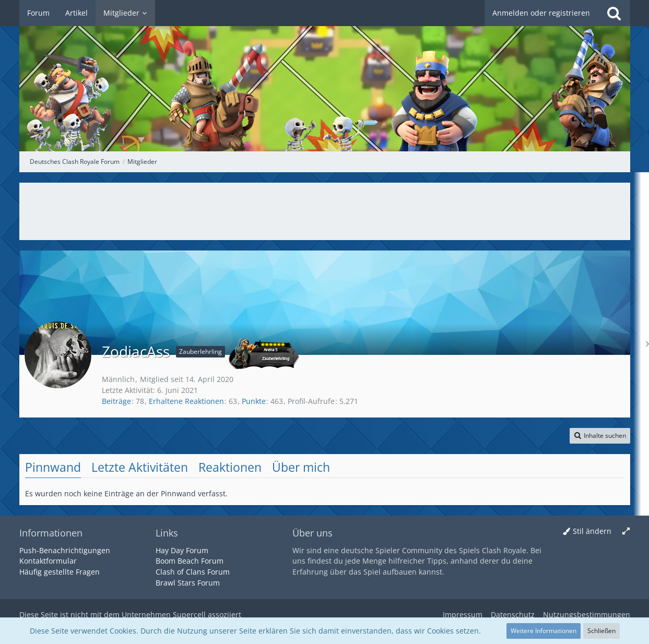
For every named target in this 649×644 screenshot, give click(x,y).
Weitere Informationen (544, 631)
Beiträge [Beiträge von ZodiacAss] (116, 401)
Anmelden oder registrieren (541, 13)
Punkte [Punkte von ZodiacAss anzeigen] (254, 401)
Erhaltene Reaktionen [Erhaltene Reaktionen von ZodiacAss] (186, 401)
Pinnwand (53, 467)
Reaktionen (230, 467)
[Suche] (614, 13)
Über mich (301, 467)
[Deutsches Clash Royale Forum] (325, 76)
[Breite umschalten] (626, 532)
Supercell (189, 615)
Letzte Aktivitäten (140, 467)
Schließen (601, 631)
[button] (600, 436)
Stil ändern (592, 531)
